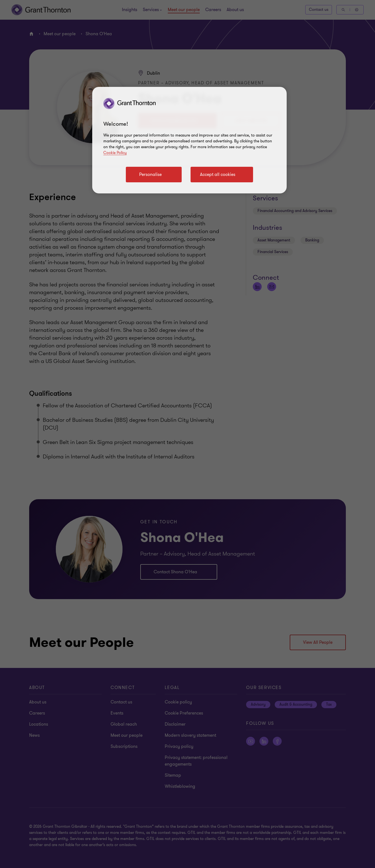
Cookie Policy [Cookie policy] (115, 153)
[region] (189, 140)
